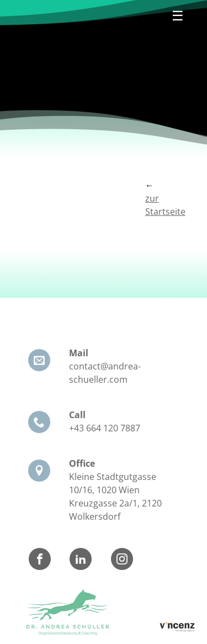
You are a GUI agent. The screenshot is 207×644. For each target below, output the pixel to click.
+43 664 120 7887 (105, 428)
